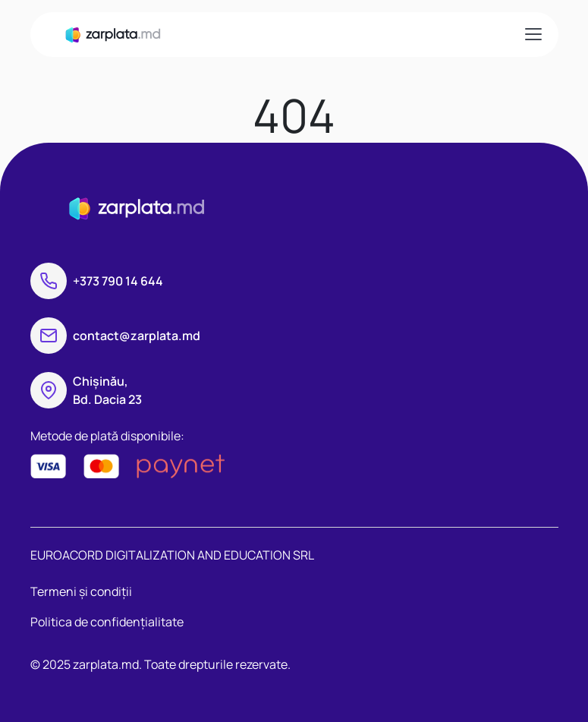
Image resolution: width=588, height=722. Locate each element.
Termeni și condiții (81, 591)
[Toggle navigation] (533, 34)
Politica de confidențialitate (107, 622)
